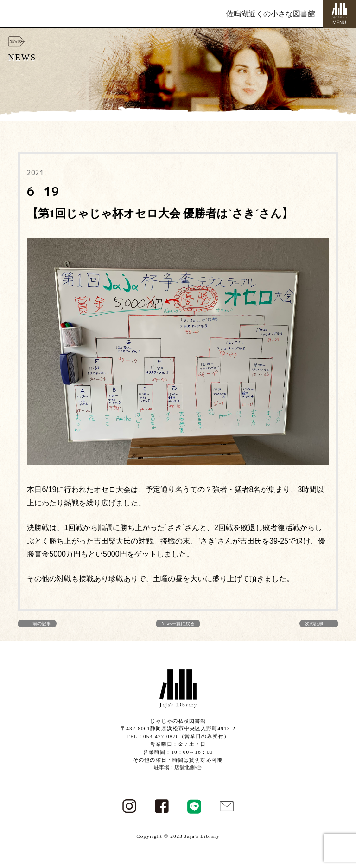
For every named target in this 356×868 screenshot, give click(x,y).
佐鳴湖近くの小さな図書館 (271, 14)
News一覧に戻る (178, 624)
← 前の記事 (37, 624)
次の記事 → (319, 624)
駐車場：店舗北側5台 (178, 767)
